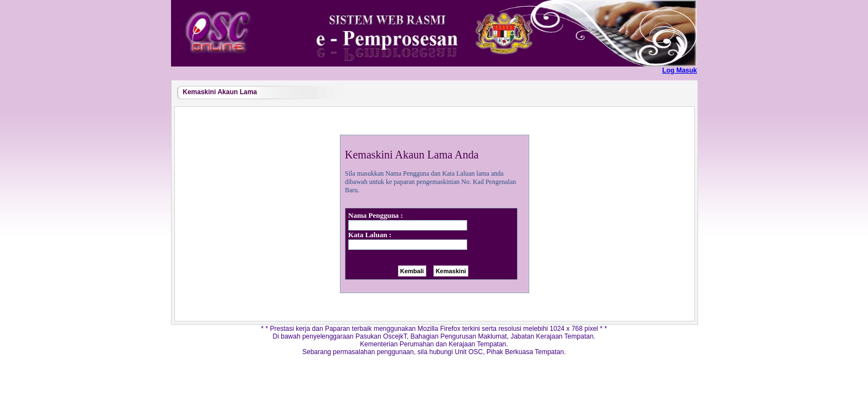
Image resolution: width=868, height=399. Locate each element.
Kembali (412, 271)
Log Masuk (680, 70)
